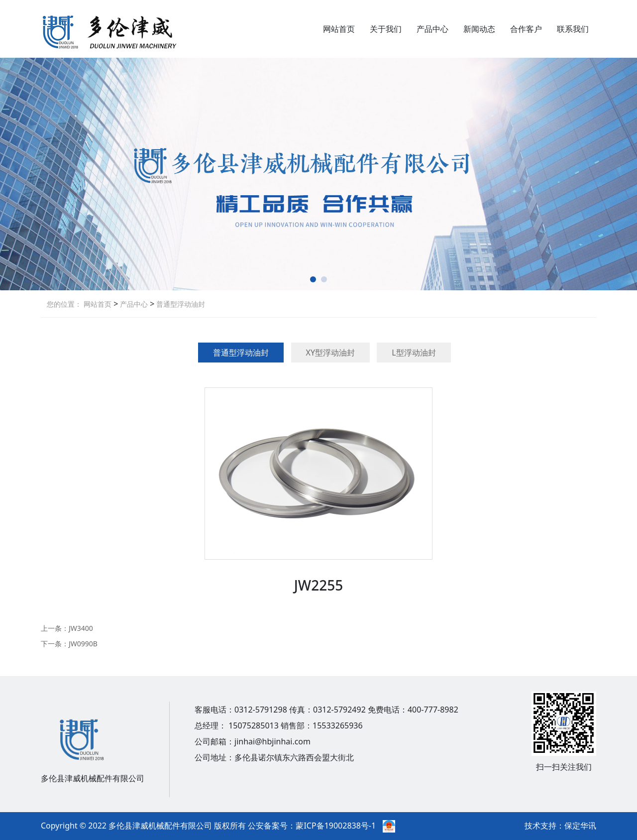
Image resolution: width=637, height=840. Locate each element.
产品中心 (432, 29)
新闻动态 (479, 29)
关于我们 (386, 29)
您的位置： (64, 304)
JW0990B (83, 644)
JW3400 (81, 628)
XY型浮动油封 (330, 353)
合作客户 (526, 29)
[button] (313, 279)
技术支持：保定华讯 (560, 826)
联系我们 (573, 29)
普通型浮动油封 (180, 304)
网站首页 (339, 29)
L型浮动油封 (414, 353)
